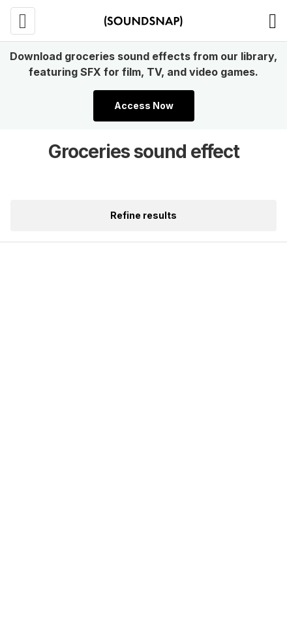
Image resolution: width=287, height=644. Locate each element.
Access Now (144, 105)
